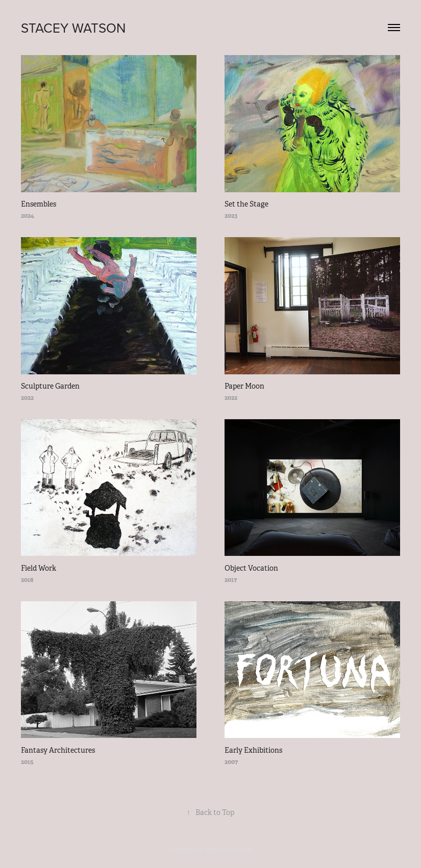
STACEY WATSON (73, 28)
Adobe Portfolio (228, 850)
